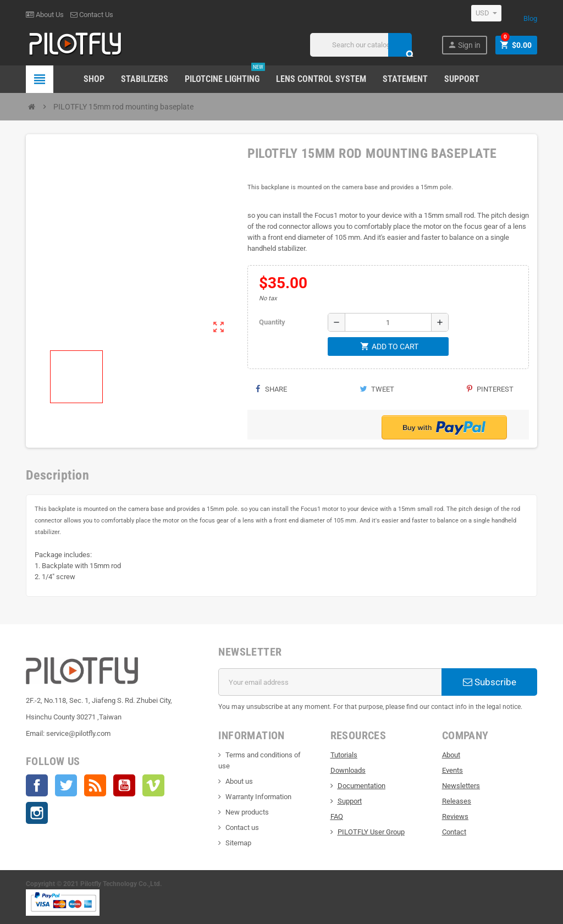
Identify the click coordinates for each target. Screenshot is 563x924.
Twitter (66, 785)
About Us (45, 15)
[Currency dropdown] (486, 13)
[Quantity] (388, 322)
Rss (95, 785)
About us (239, 781)
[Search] (361, 45)
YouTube (124, 785)
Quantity (272, 322)
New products (247, 812)
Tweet (377, 389)
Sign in (464, 45)
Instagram (37, 813)
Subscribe (490, 682)
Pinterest (490, 389)
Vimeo (153, 785)
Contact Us (92, 15)
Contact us (242, 827)
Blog (530, 18)
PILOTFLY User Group (371, 832)
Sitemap (238, 843)
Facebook (37, 785)
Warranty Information (258, 797)
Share (271, 389)
